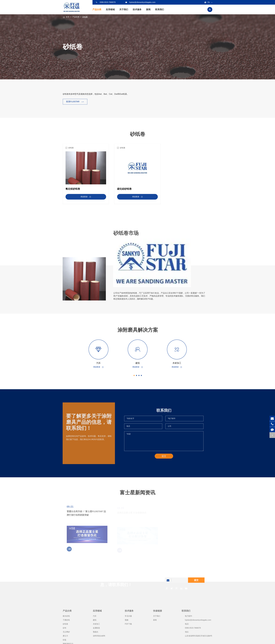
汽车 (100, 363)
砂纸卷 (85, 17)
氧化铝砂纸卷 (73, 191)
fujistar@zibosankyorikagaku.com (140, 2)
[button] (136, 375)
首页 (68, 17)
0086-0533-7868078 (106, 2)
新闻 (148, 11)
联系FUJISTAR (75, 102)
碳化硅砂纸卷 (124, 191)
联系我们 (160, 11)
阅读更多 (86, 199)
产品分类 (97, 11)
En (208, 2)
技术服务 (137, 11)
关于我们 (124, 11)
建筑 (140, 363)
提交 (196, 582)
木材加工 (179, 363)
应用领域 (110, 11)
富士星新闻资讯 (138, 495)
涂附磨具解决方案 (140, 330)
